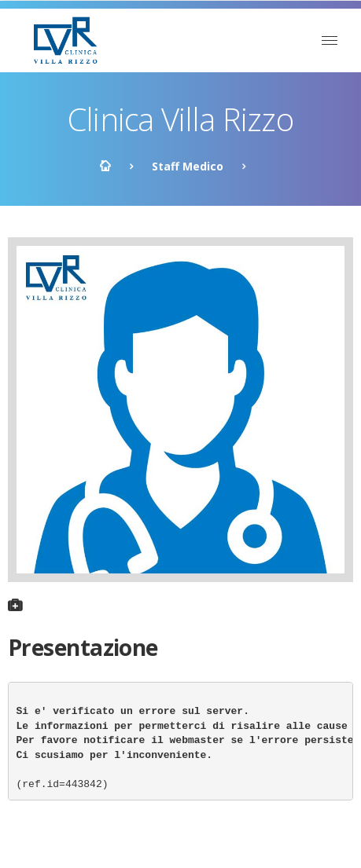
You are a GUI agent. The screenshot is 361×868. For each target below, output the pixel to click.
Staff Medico (188, 166)
